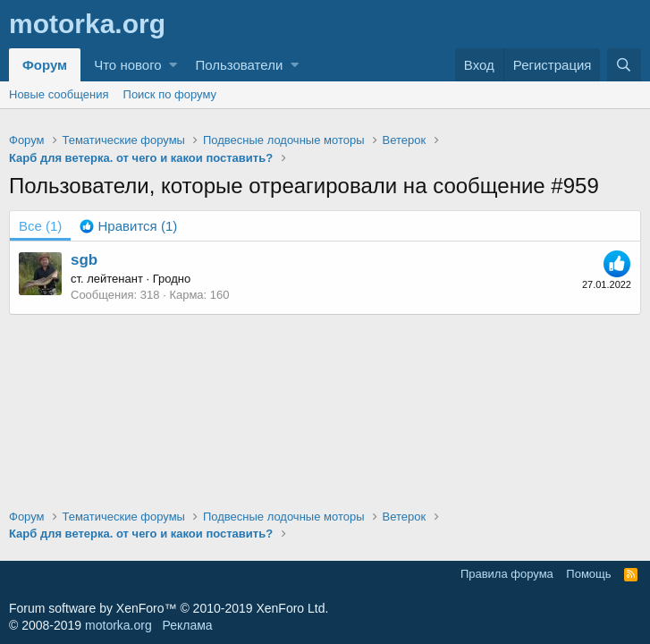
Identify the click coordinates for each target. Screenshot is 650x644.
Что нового (127, 65)
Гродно (172, 279)
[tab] (128, 226)
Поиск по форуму (170, 94)
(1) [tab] (40, 226)
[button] (173, 65)
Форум (45, 65)
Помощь (588, 574)
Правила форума (507, 574)
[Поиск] (624, 65)
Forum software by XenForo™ (169, 608)
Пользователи (239, 65)
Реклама (187, 625)
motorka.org (118, 625)
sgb (84, 260)
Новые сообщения (59, 94)
